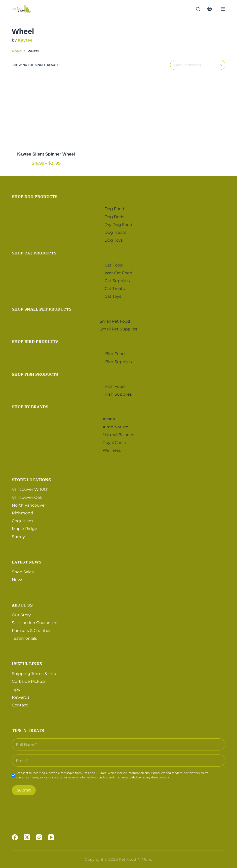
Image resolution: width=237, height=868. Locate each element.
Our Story (21, 613)
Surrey (18, 535)
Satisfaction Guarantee (35, 621)
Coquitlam (22, 520)
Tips (16, 688)
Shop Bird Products (35, 340)
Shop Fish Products (35, 373)
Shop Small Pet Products (42, 308)
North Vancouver (29, 504)
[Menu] (223, 9)
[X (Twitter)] (27, 837)
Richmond (23, 512)
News (17, 578)
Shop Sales (23, 570)
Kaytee (25, 40)
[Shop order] (198, 65)
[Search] (198, 9)
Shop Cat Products (34, 251)
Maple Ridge (25, 527)
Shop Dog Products (35, 195)
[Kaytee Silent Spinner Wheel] (46, 110)
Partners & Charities (32, 629)
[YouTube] (51, 837)
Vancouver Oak (27, 496)
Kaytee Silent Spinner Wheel (46, 154)
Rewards (21, 696)
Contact (20, 704)
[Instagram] (39, 837)
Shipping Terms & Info (34, 672)
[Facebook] (15, 837)
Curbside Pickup (28, 680)
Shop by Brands (30, 405)
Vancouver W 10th (30, 488)
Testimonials (24, 637)
